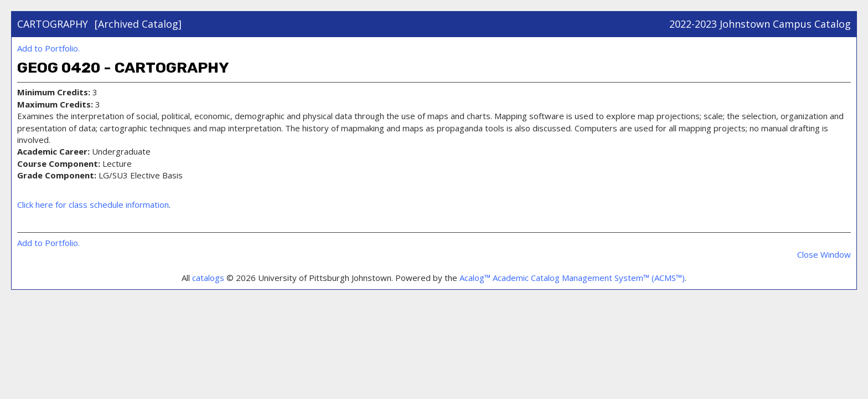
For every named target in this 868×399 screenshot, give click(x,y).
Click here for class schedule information (93, 204)
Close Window (824, 254)
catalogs (208, 278)
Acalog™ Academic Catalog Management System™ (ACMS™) (572, 278)
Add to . (48, 48)
